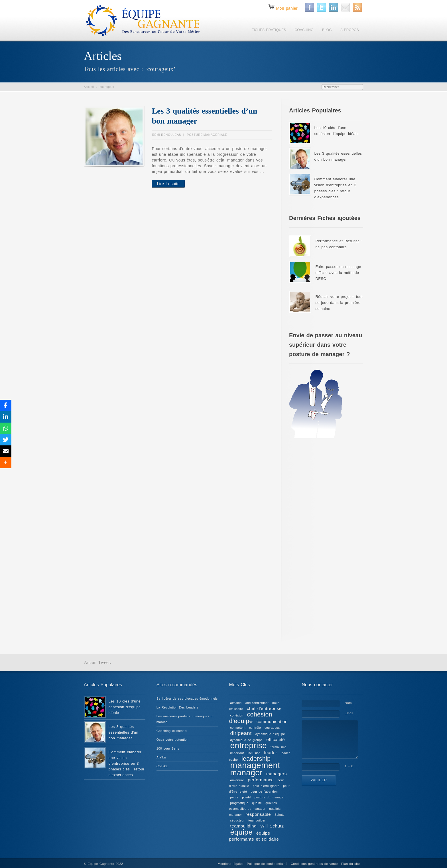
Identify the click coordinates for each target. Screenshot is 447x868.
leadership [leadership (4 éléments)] (256, 759)
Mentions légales (231, 864)
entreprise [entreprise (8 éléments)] (249, 745)
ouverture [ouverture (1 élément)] (237, 780)
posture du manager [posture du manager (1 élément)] (270, 797)
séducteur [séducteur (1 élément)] (237, 820)
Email (349, 713)
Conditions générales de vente (314, 864)
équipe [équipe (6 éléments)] (241, 832)
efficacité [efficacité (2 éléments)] (276, 739)
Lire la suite (168, 184)
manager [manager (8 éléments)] (246, 773)
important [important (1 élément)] (237, 753)
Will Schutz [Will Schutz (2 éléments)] (272, 826)
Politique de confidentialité (267, 864)
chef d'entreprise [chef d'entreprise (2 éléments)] (264, 708)
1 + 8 (349, 766)
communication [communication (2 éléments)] (272, 721)
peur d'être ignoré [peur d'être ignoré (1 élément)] (266, 786)
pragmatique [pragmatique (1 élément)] (239, 803)
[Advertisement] (326, 537)
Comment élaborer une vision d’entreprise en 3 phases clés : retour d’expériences (127, 763)
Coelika (162, 766)
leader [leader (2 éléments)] (271, 753)
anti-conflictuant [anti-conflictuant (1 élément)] (257, 703)
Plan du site (351, 864)
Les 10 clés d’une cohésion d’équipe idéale (125, 707)
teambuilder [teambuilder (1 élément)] (257, 820)
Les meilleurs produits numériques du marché (185, 719)
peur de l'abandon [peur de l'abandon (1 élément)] (264, 792)
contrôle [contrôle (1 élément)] (255, 728)
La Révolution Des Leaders (177, 707)
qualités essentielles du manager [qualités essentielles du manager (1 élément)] (253, 806)
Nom (348, 703)
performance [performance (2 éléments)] (261, 780)
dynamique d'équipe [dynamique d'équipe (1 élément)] (270, 734)
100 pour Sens (168, 748)
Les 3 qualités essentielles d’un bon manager (123, 732)
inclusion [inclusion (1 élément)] (254, 753)
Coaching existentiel (172, 731)
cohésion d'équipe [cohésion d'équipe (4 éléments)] (251, 718)
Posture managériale (207, 135)
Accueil (89, 87)
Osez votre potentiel (172, 740)
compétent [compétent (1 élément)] (238, 728)
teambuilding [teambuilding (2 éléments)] (243, 826)
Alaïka (161, 757)
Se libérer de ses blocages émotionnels (187, 699)
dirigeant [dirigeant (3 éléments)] (241, 733)
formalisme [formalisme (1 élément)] (279, 747)
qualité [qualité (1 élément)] (257, 803)
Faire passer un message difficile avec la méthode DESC (338, 273)
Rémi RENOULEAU (167, 135)
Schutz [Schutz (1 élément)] (280, 815)
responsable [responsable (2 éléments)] (258, 814)
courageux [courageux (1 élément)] (272, 728)
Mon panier (287, 8)
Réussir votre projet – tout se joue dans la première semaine (339, 303)
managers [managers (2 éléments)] (277, 774)
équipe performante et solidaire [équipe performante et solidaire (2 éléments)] (254, 836)
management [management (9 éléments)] (255, 765)
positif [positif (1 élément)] (246, 797)
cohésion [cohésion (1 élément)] (237, 715)
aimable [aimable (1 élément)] (236, 703)
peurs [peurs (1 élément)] (234, 797)
